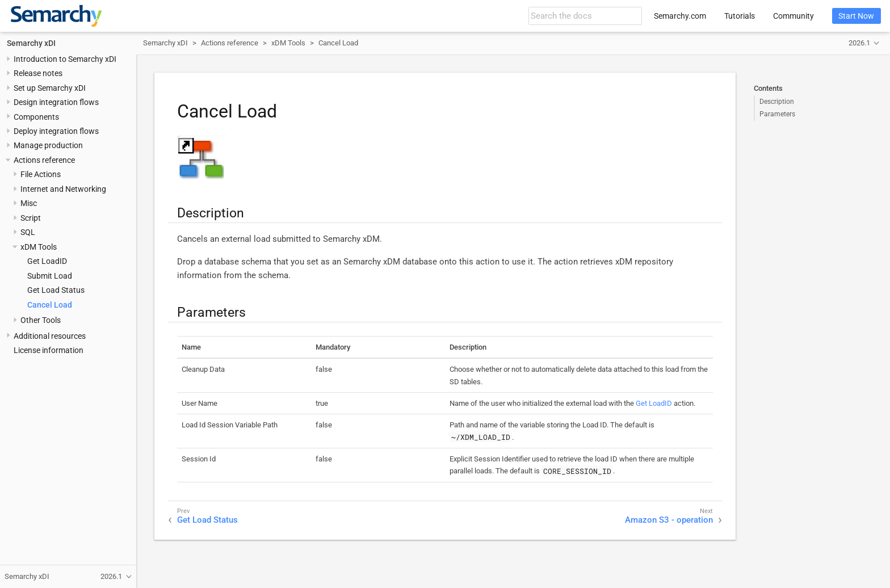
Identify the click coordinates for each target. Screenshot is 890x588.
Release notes (38, 73)
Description (777, 102)
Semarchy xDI (31, 43)
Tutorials (740, 16)
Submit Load (50, 276)
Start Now (856, 16)
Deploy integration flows (56, 131)
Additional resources (50, 336)
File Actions (41, 174)
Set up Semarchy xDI (50, 88)
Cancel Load (50, 305)
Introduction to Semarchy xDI (65, 59)
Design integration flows (56, 102)
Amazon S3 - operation (669, 520)
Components (36, 117)
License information (49, 350)
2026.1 (859, 43)
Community (794, 16)
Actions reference (44, 160)
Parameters (777, 114)
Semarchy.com (680, 16)
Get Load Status (56, 290)
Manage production (48, 145)
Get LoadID (47, 261)
